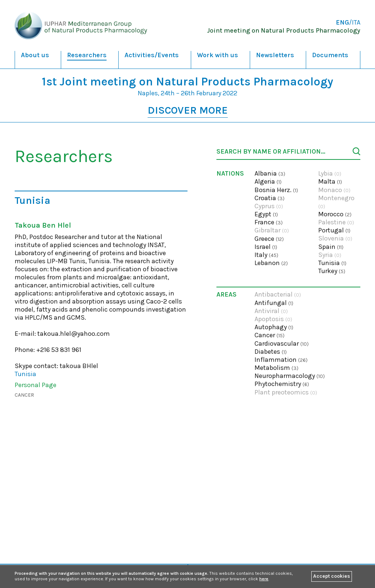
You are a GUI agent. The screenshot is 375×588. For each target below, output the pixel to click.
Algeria (268, 181)
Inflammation (281, 360)
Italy (266, 255)
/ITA (348, 22)
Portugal (334, 230)
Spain (331, 247)
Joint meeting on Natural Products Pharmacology (284, 30)
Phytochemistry (282, 384)
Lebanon (271, 263)
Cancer (24, 395)
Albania (270, 173)
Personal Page (36, 385)
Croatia (270, 198)
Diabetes (271, 352)
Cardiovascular (282, 343)
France (269, 222)
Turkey (332, 271)
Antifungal (274, 303)
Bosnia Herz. (276, 190)
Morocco (335, 214)
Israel (266, 247)
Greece (269, 239)
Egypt (266, 214)
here (264, 579)
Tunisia (332, 263)
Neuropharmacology (290, 376)
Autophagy (274, 327)
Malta (330, 181)
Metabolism (276, 368)
